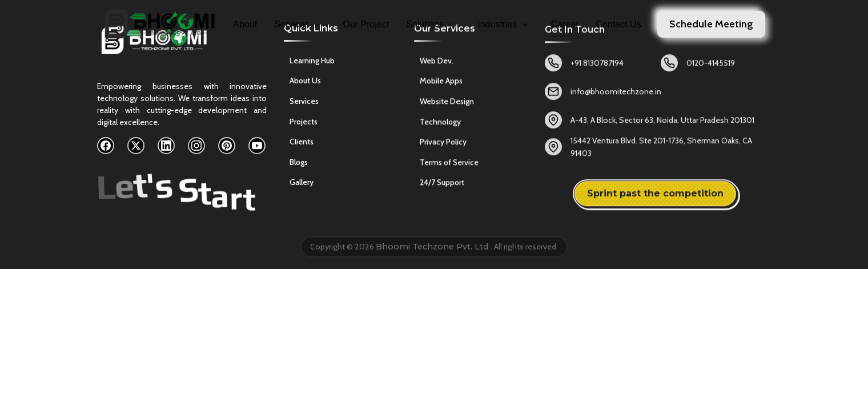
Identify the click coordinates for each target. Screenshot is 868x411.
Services (298, 24)
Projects (304, 123)
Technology (440, 125)
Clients (302, 143)
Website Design (447, 105)
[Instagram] (196, 146)
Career (565, 24)
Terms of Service (449, 166)
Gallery (302, 184)
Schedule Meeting (711, 24)
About (245, 24)
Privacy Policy (443, 146)
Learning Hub (312, 62)
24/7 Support (442, 186)
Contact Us (619, 24)
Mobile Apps (441, 84)
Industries (503, 24)
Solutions (431, 24)
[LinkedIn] (166, 146)
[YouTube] (257, 146)
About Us (305, 83)
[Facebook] (106, 146)
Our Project (366, 24)
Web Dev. (437, 64)
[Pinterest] (227, 146)
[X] (136, 146)
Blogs (299, 164)
